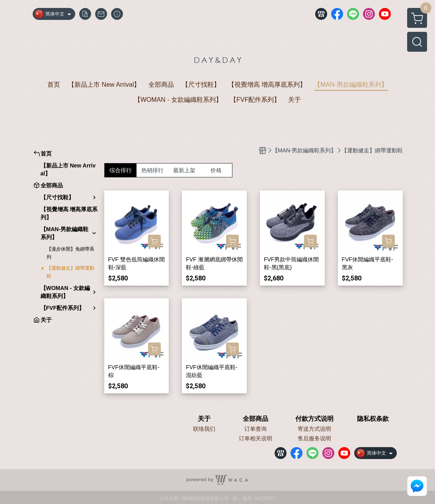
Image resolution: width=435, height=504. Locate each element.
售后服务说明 (314, 438)
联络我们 (204, 429)
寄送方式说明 (314, 429)
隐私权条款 (373, 419)
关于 (204, 419)
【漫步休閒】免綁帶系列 (70, 253)
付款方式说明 (314, 419)
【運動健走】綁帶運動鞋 (70, 272)
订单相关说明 (256, 438)
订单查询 (256, 429)
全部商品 (256, 419)
